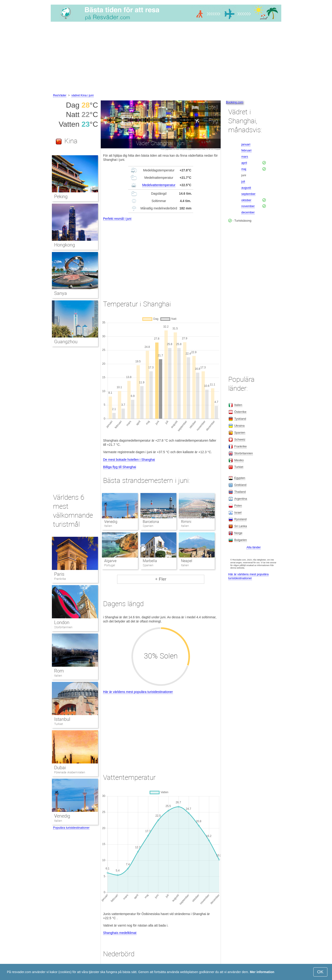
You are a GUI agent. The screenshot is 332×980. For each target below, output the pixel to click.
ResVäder (60, 95)
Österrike (240, 412)
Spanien (240, 433)
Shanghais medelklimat (120, 933)
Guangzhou (66, 342)
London (62, 622)
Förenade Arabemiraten (70, 772)
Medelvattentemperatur (159, 185)
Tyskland (240, 419)
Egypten (240, 478)
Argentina (241, 499)
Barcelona (151, 522)
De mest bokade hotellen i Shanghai (129, 460)
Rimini (186, 522)
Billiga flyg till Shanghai (120, 467)
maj (244, 169)
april (244, 163)
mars (245, 157)
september (248, 194)
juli (243, 181)
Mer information (262, 972)
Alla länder (253, 547)
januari (246, 144)
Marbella (150, 561)
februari (246, 150)
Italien (58, 676)
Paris (59, 574)
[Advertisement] (166, 58)
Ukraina (239, 426)
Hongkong (65, 245)
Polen (238, 506)
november (248, 206)
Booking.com (235, 102)
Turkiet (59, 724)
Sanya (61, 293)
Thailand (240, 492)
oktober (246, 200)
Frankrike (60, 579)
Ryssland (240, 519)
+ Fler (161, 579)
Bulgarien (241, 540)
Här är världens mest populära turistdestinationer (138, 692)
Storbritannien (63, 627)
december (248, 212)
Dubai (60, 768)
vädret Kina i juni (83, 95)
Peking (61, 197)
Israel (238, 512)
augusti (246, 188)
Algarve (110, 561)
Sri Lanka (241, 526)
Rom (59, 671)
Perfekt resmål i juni (117, 219)
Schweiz (240, 439)
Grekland (240, 485)
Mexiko (239, 460)
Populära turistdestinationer (71, 828)
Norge (238, 533)
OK (320, 972)
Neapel (187, 561)
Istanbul (62, 719)
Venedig (111, 522)
